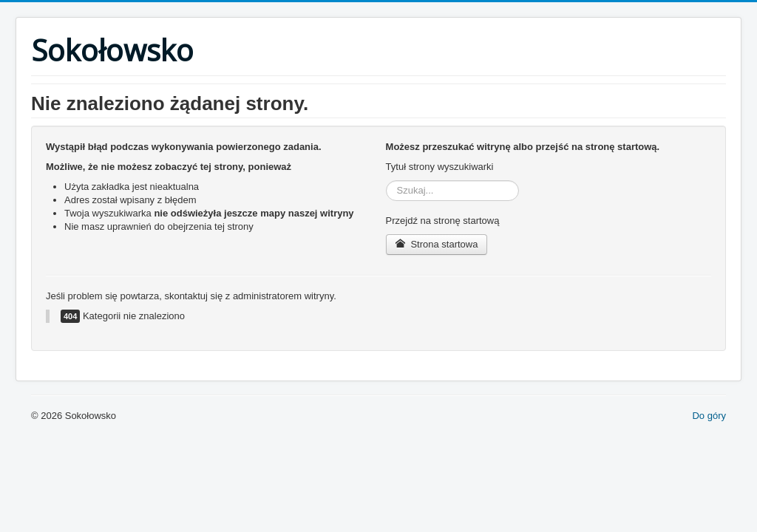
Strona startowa (437, 244)
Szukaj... (386, 181)
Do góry (709, 416)
